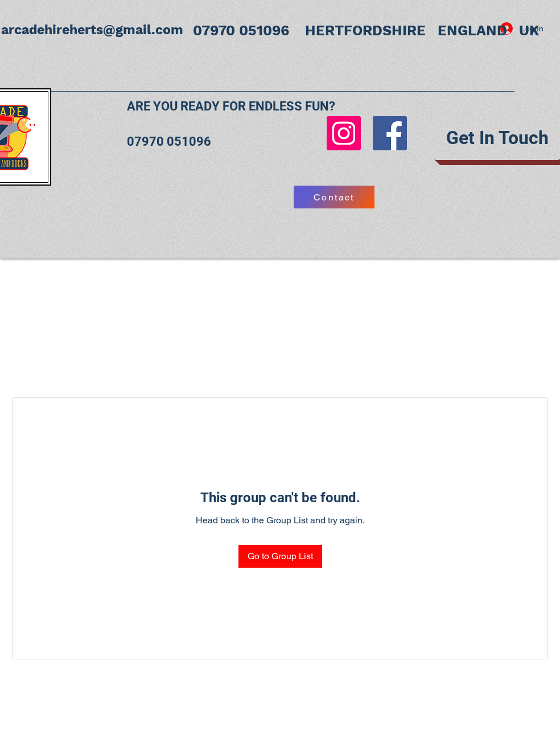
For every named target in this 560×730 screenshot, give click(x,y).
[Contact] (334, 197)
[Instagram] (344, 133)
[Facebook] (390, 133)
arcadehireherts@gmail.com (92, 30)
